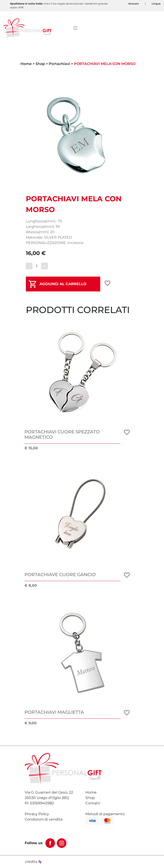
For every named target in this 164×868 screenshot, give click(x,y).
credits (33, 862)
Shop (40, 64)
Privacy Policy (37, 814)
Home (26, 64)
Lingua (156, 4)
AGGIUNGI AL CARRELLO (63, 284)
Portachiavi (59, 64)
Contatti (93, 803)
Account (134, 4)
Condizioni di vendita (44, 819)
